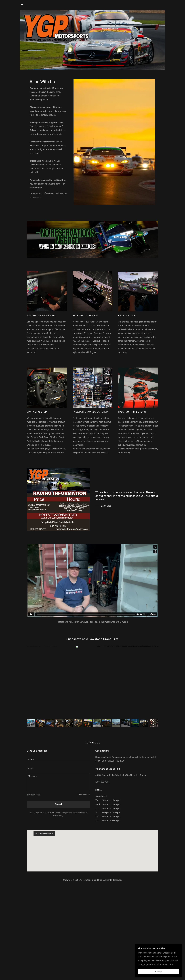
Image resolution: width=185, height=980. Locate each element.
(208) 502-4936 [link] (102, 782)
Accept (159, 972)
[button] (22, 5)
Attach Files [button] (35, 795)
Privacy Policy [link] (72, 813)
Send (58, 804)
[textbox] (58, 758)
